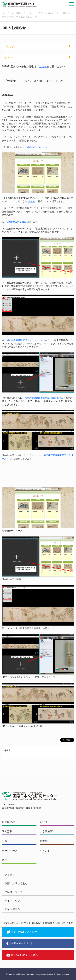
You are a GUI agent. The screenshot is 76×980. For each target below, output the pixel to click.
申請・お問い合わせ (16, 883)
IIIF (7, 750)
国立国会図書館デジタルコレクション (26, 340)
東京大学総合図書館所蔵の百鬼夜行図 (44, 398)
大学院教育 (46, 832)
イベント (45, 851)
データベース (10, 851)
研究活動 (7, 832)
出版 (5, 841)
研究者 (44, 822)
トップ (5, 13)
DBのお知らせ (46, 13)
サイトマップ (12, 901)
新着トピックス (23, 13)
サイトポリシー (14, 909)
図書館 (44, 841)
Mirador (31, 201)
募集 (5, 860)
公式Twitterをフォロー (22, 932)
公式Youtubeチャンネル (22, 955)
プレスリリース (14, 892)
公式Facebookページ (20, 944)
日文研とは (8, 822)
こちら (43, 66)
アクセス (10, 875)
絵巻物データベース (37, 147)
